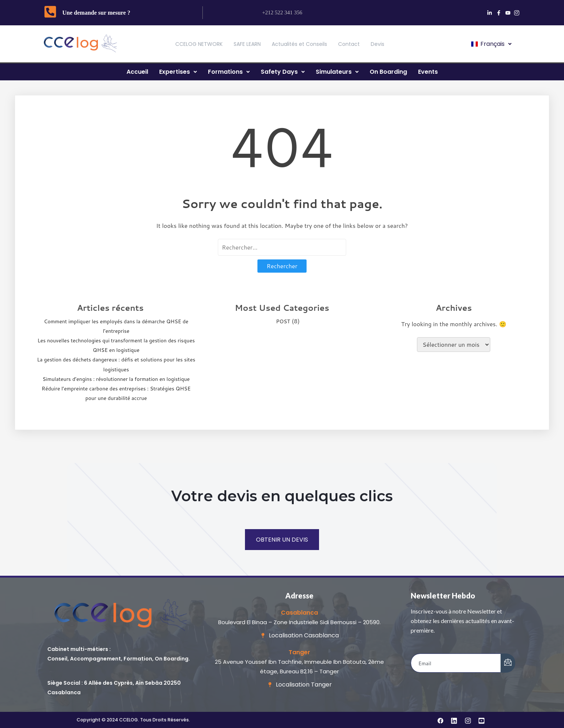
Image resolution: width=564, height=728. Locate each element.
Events (428, 72)
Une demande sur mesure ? (96, 13)
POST (283, 321)
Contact (349, 44)
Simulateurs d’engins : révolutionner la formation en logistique (116, 379)
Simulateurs (337, 72)
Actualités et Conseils (299, 44)
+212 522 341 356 (282, 12)
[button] (491, 44)
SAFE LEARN (247, 44)
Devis (378, 44)
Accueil (137, 72)
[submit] (508, 663)
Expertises (178, 72)
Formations (229, 72)
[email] (456, 663)
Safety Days (283, 72)
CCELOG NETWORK (199, 44)
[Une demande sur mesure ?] (50, 13)
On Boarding (388, 72)
